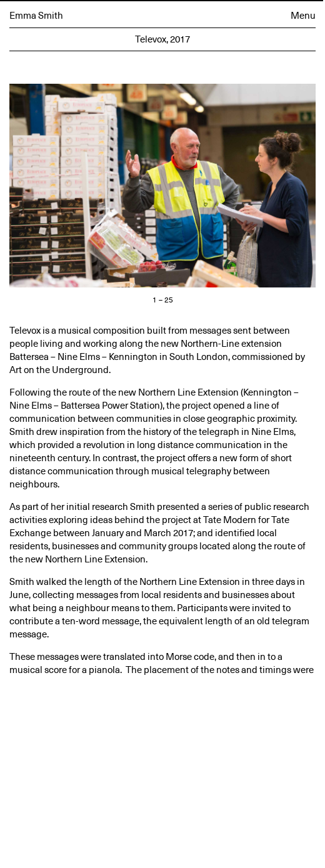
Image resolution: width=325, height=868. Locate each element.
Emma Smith (36, 16)
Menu (303, 16)
